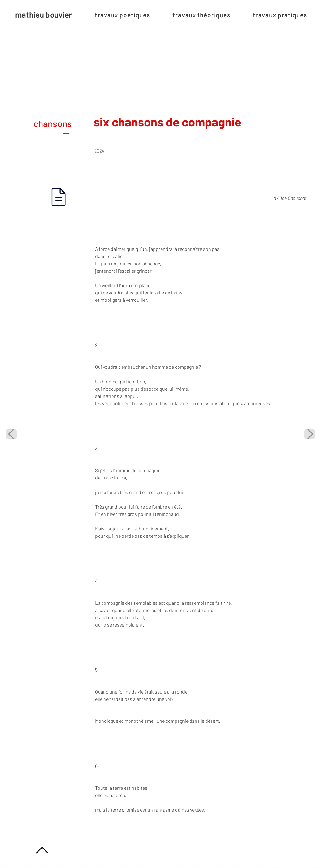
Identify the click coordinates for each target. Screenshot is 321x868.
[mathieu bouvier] (42, 15)
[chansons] (42, 129)
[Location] (42, 850)
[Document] (59, 197)
